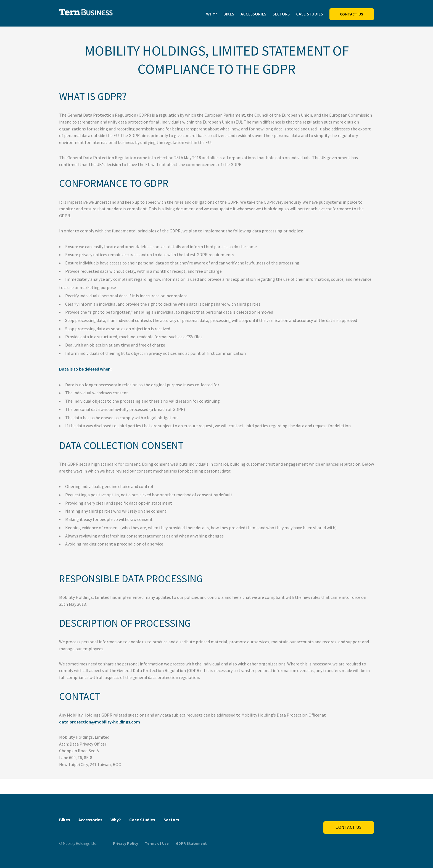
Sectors (281, 14)
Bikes (229, 14)
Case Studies (309, 14)
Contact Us (352, 14)
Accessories (254, 14)
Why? (212, 14)
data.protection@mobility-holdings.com (100, 722)
